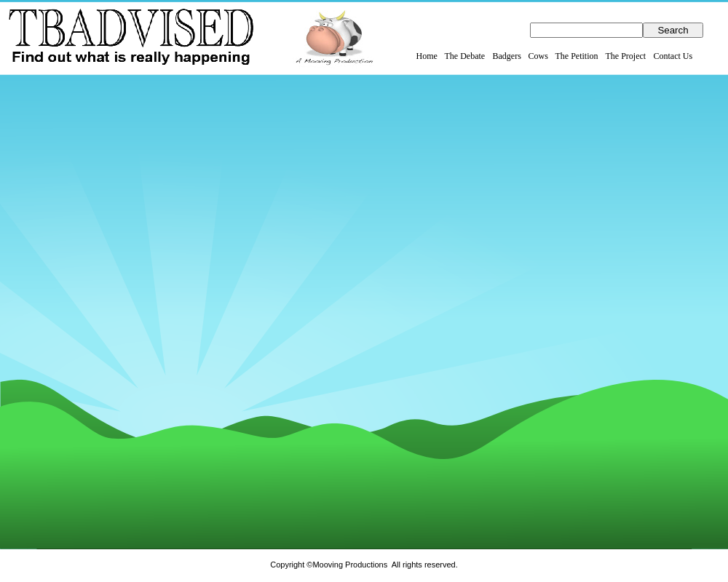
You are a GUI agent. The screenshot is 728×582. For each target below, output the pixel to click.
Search (673, 30)
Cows (538, 56)
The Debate (465, 56)
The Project (626, 56)
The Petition (577, 56)
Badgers (507, 56)
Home (427, 56)
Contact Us (673, 56)
